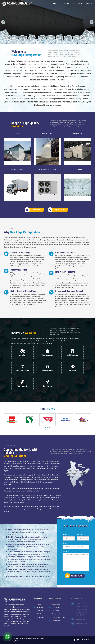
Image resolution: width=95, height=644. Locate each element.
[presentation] (3, 22)
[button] (44, 42)
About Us (62, 4)
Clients (79, 4)
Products (71, 4)
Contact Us (88, 4)
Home (55, 4)
